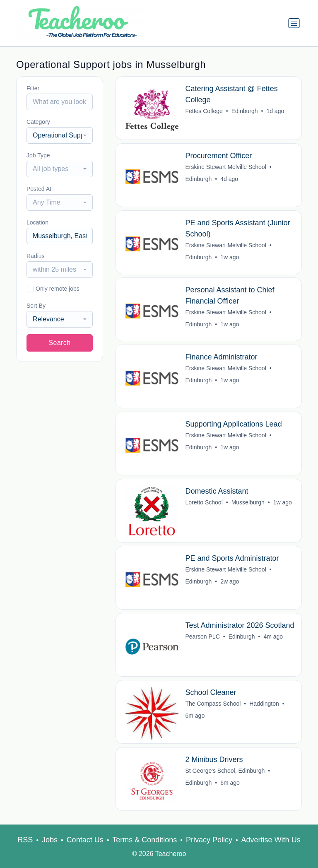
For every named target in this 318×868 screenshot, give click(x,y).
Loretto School (204, 502)
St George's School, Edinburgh (225, 771)
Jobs (50, 840)
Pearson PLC (203, 637)
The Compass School (213, 704)
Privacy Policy (209, 840)
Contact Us (85, 840)
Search (59, 343)
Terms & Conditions (145, 840)
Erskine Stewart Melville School (226, 167)
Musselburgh (248, 502)
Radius (36, 256)
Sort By (36, 306)
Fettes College (204, 111)
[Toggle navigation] (294, 23)
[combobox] (60, 135)
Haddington (265, 704)
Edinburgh (245, 111)
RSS (25, 840)
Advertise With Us (271, 840)
